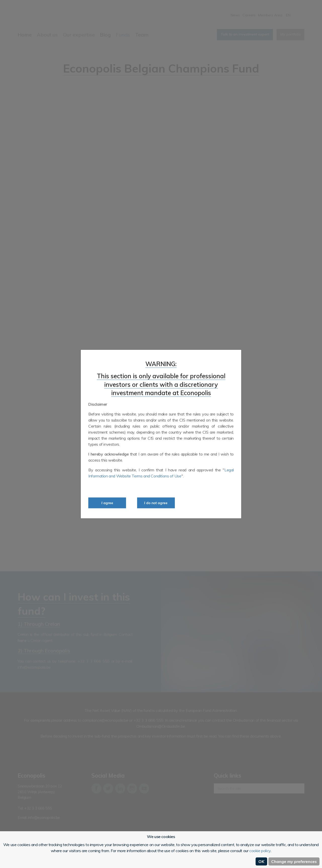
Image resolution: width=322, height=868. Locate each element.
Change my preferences (294, 861)
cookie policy (260, 851)
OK (261, 861)
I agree (107, 503)
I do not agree (156, 503)
